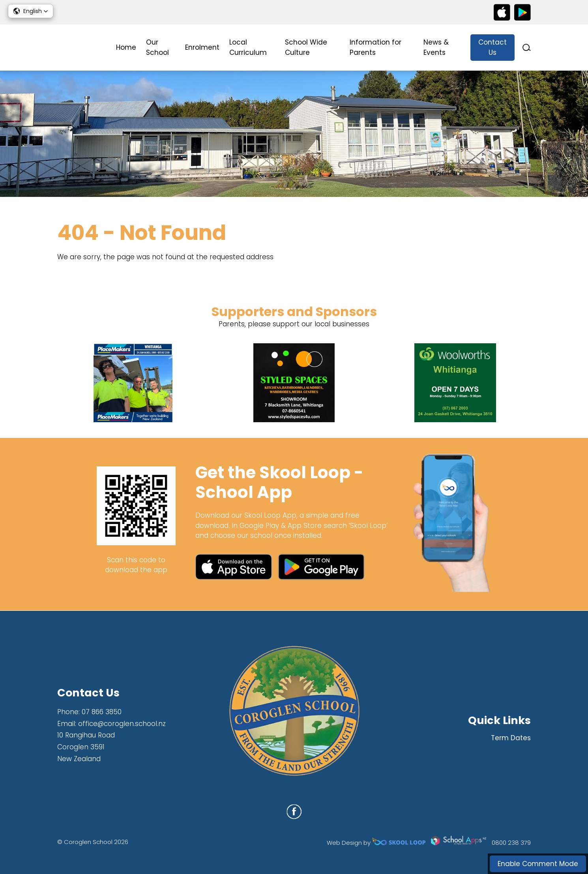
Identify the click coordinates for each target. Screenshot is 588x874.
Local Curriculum (248, 47)
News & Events (436, 47)
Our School (157, 47)
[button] (31, 11)
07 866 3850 (102, 712)
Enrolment (202, 47)
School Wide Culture (306, 47)
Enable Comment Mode (538, 864)
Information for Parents (375, 47)
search (527, 48)
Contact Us (492, 47)
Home (126, 47)
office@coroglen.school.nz (122, 724)
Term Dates (511, 738)
